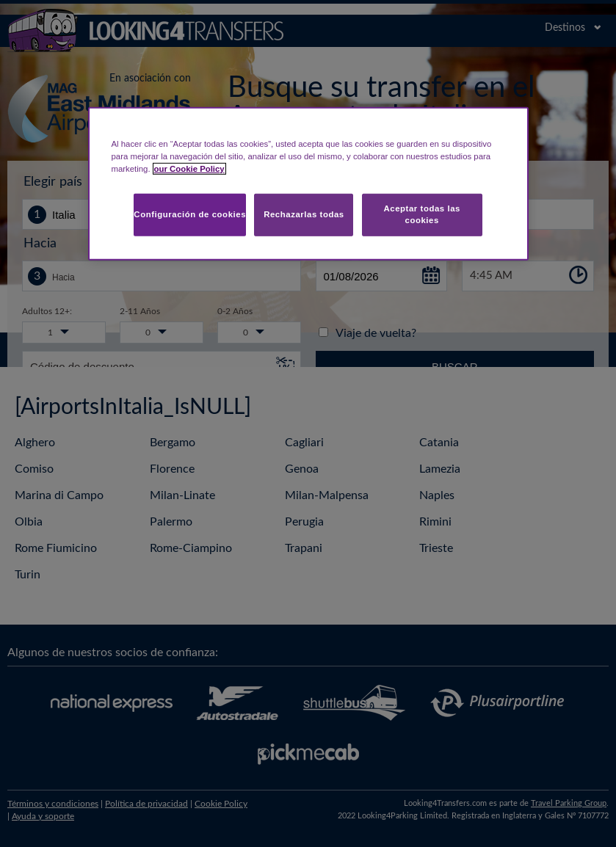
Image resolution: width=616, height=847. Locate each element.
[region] (308, 184)
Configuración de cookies (190, 214)
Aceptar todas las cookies (422, 214)
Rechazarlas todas (304, 214)
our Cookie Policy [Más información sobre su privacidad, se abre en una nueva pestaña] (189, 169)
